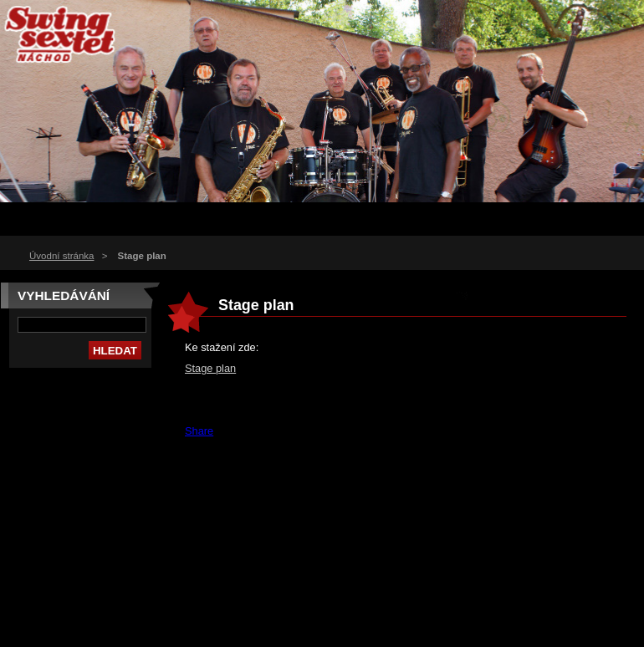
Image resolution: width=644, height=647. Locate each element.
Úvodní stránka (61, 256)
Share (199, 431)
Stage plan (210, 368)
